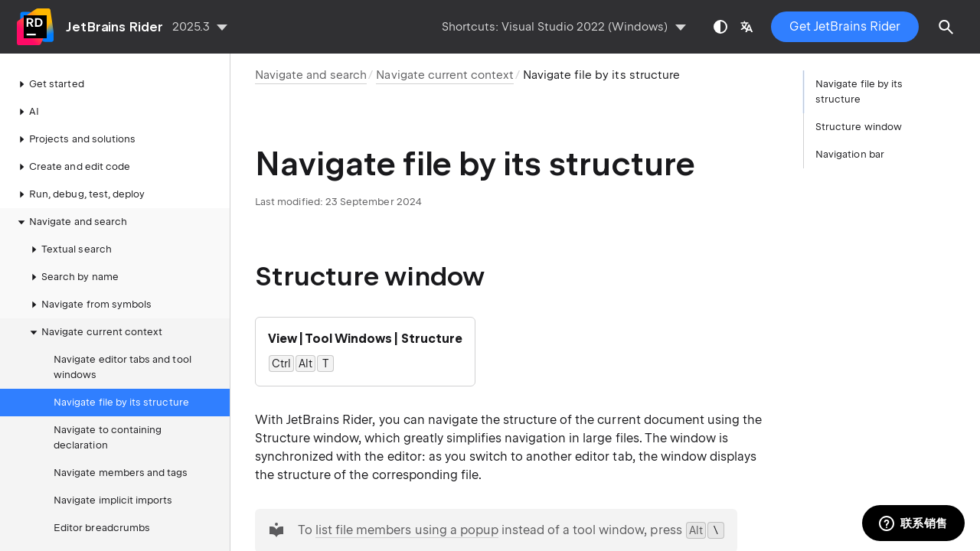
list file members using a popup (407, 530)
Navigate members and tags (121, 473)
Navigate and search (70, 222)
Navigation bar (850, 154)
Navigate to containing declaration (108, 437)
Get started (49, 84)
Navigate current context (94, 332)
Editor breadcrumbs (102, 528)
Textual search (69, 249)
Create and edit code (72, 167)
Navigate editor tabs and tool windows (122, 367)
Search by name (72, 277)
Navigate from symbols (89, 305)
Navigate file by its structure (121, 402)
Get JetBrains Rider (845, 26)
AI (26, 112)
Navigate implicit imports (113, 500)
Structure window (859, 127)
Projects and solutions (75, 139)
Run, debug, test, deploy (79, 194)
